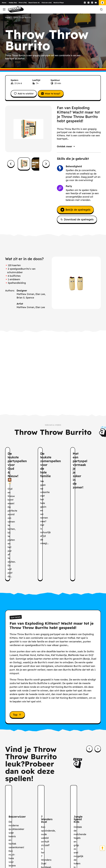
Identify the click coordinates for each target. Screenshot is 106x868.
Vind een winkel (47, 3)
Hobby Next (13, 3)
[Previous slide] (89, 680)
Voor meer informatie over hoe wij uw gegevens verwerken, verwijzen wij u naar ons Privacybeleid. (75, 856)
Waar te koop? (55, 94)
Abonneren (87, 822)
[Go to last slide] (11, 164)
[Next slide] (46, 164)
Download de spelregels (77, 220)
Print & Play (23, 3)
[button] (24, 164)
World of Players (58, 3)
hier (73, 847)
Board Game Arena (34, 3)
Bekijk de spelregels (75, 210)
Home (4, 3)
